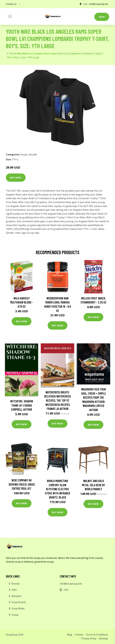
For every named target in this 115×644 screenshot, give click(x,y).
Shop (102, 17)
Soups (24, 155)
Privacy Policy (89, 638)
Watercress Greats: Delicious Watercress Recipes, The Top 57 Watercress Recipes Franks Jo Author (57, 400)
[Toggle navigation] (10, 16)
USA (85, 4)
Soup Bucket (19, 602)
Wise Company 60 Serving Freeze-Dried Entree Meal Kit (22, 484)
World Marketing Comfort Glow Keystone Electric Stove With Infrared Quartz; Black (57, 489)
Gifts (14, 590)
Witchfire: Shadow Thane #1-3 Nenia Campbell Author (22, 405)
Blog (70, 635)
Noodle (33, 155)
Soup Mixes (18, 608)
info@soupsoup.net (99, 4)
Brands (16, 584)
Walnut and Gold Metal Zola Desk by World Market (93, 485)
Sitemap (103, 638)
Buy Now (16, 178)
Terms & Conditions (97, 635)
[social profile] (20, 4)
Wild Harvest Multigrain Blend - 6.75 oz (22, 302)
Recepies (16, 596)
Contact (79, 635)
